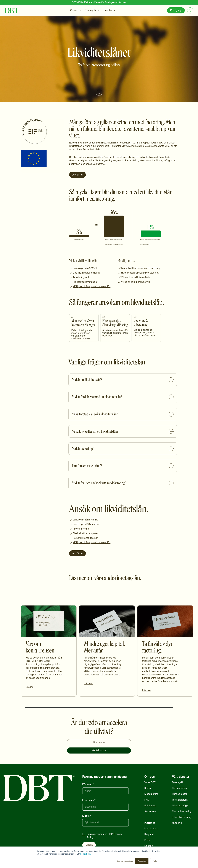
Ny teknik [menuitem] (177, 823)
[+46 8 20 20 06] (190, 10)
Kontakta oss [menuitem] (151, 829)
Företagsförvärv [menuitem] (180, 800)
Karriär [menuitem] (148, 788)
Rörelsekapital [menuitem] (179, 794)
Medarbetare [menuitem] (151, 794)
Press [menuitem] (147, 840)
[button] (76, 10)
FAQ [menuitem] (147, 800)
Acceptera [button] (142, 861)
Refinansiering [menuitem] (179, 788)
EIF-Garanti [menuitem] (150, 806)
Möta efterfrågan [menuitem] (181, 806)
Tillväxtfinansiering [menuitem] (182, 817)
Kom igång (176, 10)
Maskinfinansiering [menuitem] (182, 811)
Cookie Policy (85, 854)
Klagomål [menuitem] (149, 834)
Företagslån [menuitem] (178, 782)
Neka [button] (155, 861)
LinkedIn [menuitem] (149, 846)
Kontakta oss (99, 750)
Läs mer (122, 2)
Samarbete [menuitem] (150, 811)
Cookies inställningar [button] (125, 861)
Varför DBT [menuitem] (150, 782)
